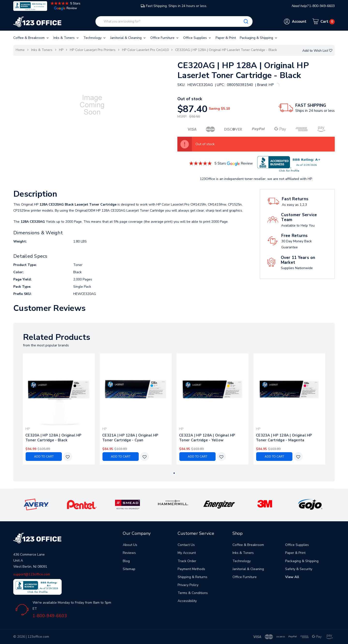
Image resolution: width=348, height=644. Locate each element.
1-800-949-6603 (50, 616)
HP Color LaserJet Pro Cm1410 (145, 50)
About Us (130, 545)
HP (61, 50)
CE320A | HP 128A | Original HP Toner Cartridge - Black (54, 438)
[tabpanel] (59, 409)
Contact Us (186, 545)
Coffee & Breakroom (31, 38)
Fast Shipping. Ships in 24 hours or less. (174, 6)
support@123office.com (32, 574)
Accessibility (187, 601)
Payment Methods (191, 569)
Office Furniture (165, 38)
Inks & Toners (66, 38)
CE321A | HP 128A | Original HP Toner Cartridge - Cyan (130, 438)
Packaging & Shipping (259, 38)
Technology (95, 38)
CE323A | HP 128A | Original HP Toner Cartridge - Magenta (284, 438)
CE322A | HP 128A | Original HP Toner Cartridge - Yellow (207, 438)
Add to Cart (44, 457)
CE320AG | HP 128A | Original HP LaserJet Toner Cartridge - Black (226, 50)
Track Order (187, 561)
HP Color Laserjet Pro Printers (93, 50)
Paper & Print (226, 38)
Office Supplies (197, 38)
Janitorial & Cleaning (128, 38)
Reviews (129, 553)
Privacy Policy (188, 585)
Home (20, 50)
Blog (126, 561)
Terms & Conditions (193, 593)
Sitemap (129, 569)
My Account (187, 553)
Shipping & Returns (192, 577)
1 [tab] (174, 473)
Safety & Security (299, 569)
